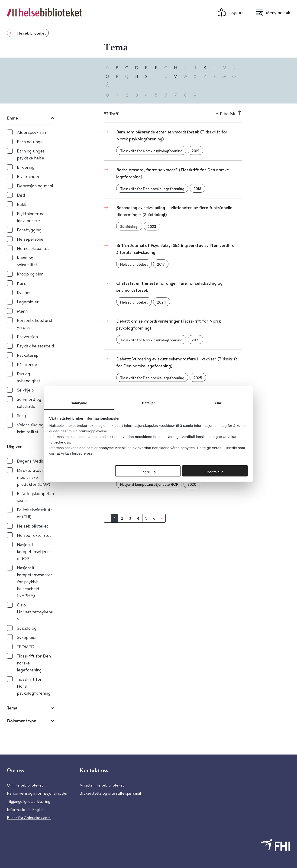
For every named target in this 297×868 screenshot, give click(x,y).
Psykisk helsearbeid (36, 346)
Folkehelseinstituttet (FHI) (35, 513)
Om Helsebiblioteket (25, 785)
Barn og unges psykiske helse (31, 154)
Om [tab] (218, 403)
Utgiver (14, 447)
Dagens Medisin (32, 461)
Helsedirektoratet (34, 535)
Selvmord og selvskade (29, 403)
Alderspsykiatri (31, 132)
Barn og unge (30, 141)
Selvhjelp (26, 390)
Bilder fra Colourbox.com (29, 818)
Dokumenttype (22, 721)
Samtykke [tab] (79, 403)
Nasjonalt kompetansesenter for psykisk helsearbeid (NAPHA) (35, 581)
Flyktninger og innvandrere (31, 217)
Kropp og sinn (30, 274)
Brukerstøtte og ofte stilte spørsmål (110, 793)
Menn (22, 311)
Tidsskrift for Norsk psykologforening (34, 686)
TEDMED (26, 646)
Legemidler (28, 302)
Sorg (21, 415)
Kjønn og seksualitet (27, 261)
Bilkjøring (26, 167)
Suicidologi (27, 628)
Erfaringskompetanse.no (35, 497)
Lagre (148, 472)
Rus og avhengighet (29, 377)
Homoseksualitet (33, 248)
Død (21, 195)
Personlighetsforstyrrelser (35, 324)
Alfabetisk (225, 113)
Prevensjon (27, 336)
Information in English (26, 809)
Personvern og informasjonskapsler (37, 793)
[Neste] (162, 518)
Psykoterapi (28, 355)
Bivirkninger (28, 176)
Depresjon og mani (35, 186)
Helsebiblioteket (33, 526)
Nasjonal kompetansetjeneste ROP (35, 551)
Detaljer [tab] (148, 403)
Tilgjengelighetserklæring (29, 801)
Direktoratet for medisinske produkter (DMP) (34, 477)
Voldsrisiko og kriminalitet (30, 428)
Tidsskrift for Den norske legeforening (34, 663)
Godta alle (215, 472)
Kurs (21, 283)
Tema (12, 708)
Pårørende (27, 364)
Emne (12, 118)
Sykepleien (27, 637)
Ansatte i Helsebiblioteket (102, 785)
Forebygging (29, 230)
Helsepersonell (31, 239)
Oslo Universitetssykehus (35, 612)
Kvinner (24, 292)
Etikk (22, 204)
